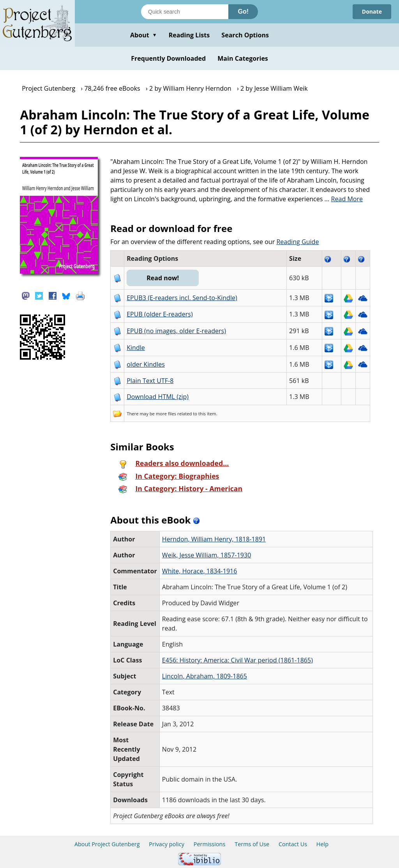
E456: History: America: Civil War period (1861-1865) (237, 660)
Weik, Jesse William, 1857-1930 (207, 555)
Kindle (136, 348)
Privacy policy (167, 844)
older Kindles (146, 364)
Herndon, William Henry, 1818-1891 (214, 539)
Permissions (210, 844)
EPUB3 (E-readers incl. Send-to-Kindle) (182, 298)
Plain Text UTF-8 (150, 381)
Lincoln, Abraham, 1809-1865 (205, 676)
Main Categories (243, 58)
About (144, 35)
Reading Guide (297, 242)
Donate (372, 11)
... (344, 199)
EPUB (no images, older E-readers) (176, 331)
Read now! (163, 278)
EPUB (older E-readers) (160, 314)
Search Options (245, 35)
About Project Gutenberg (107, 844)
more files (166, 414)
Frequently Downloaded (168, 58)
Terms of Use (252, 844)
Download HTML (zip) (158, 397)
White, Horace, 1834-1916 (200, 571)
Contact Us (293, 844)
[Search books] (185, 12)
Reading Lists (189, 35)
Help (322, 844)
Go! (243, 11)
